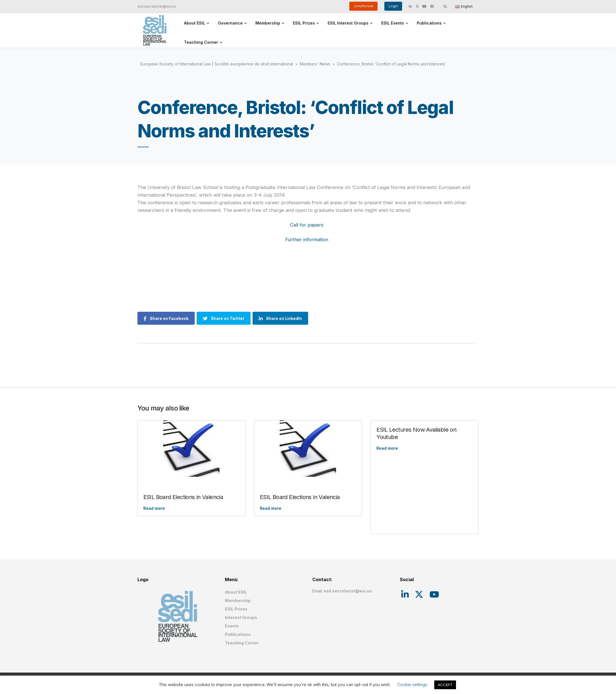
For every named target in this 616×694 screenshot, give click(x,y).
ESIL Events (393, 23)
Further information (307, 240)
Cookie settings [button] (412, 685)
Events (232, 626)
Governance (230, 23)
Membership (268, 23)
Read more (154, 508)
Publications (429, 23)
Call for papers (307, 225)
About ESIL (195, 23)
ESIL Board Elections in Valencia (183, 497)
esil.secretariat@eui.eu (157, 6)
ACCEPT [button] (445, 685)
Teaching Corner (201, 42)
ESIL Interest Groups (348, 23)
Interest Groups (241, 617)
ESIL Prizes (304, 23)
